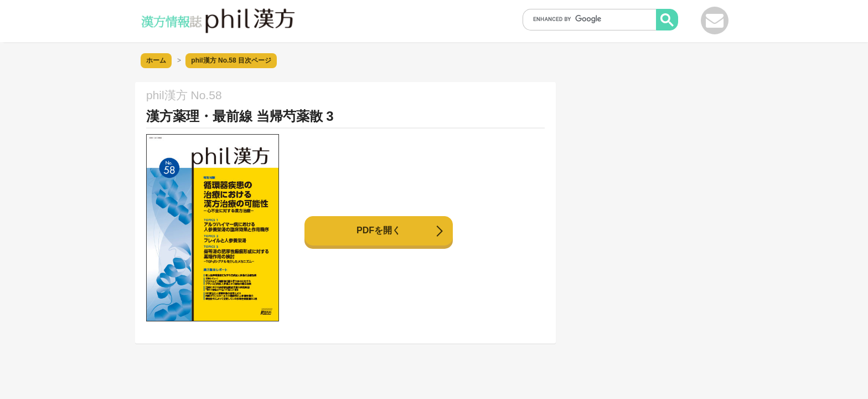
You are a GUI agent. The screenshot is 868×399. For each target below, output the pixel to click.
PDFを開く (379, 230)
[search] (593, 19)
